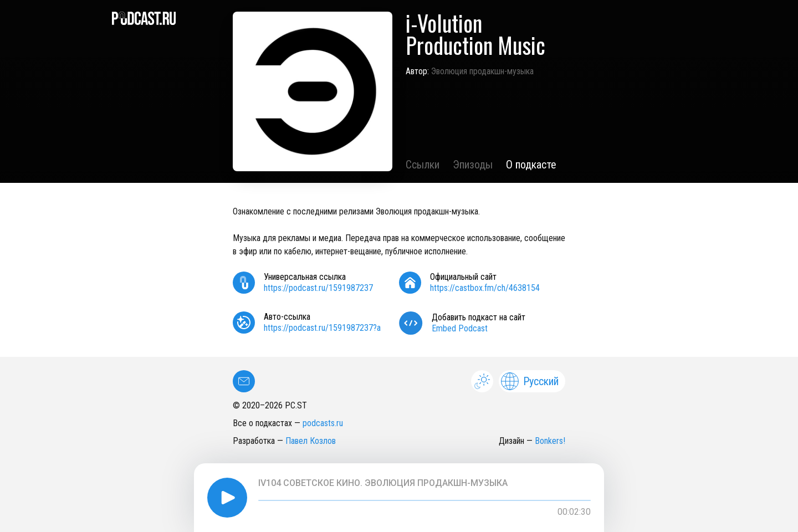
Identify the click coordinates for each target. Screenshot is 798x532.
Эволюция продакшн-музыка (482, 71)
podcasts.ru (323, 423)
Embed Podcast (460, 328)
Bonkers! (550, 441)
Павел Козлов (311, 441)
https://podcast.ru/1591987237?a (322, 328)
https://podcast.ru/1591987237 (318, 288)
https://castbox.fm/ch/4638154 (485, 288)
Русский (530, 381)
